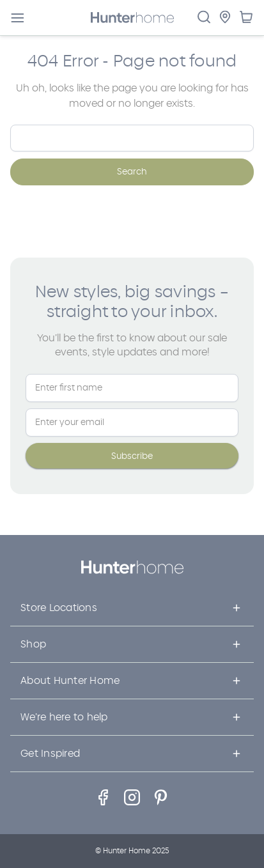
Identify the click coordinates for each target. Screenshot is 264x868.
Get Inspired (50, 753)
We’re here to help (64, 717)
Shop (33, 644)
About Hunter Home (70, 680)
